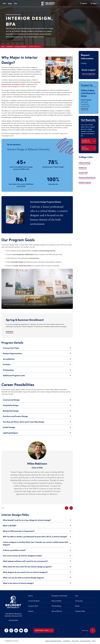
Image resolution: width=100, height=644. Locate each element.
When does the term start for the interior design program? (37, 568)
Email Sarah (85, 109)
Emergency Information (59, 596)
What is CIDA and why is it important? (37, 532)
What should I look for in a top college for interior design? (37, 521)
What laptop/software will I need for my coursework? (37, 563)
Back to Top (89, 630)
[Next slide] (71, 508)
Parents (31, 611)
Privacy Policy (75, 641)
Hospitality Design (37, 407)
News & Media (56, 601)
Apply (10, 3)
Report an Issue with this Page (54, 641)
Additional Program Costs (37, 377)
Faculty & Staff (83, 172)
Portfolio (37, 366)
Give (16, 3)
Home (3, 46)
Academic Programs (85, 182)
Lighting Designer (37, 434)
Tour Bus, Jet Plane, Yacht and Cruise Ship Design (37, 423)
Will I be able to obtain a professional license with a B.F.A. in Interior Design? (37, 538)
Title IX (94, 641)
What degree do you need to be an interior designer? (37, 574)
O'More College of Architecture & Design (88, 93)
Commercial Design (37, 401)
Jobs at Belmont (57, 611)
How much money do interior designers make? (37, 557)
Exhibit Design (37, 429)
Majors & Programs (21, 46)
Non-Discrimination (85, 641)
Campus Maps (80, 611)
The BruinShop (56, 606)
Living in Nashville (89, 141)
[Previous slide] (67, 508)
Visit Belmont (89, 148)
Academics (10, 46)
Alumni (30, 596)
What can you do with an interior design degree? (37, 579)
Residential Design (37, 412)
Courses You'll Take (37, 349)
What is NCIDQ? (37, 527)
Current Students (34, 601)
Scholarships (37, 371)
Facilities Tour (83, 167)
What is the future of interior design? (37, 585)
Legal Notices (67, 641)
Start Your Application (89, 74)
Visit (4, 3)
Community (79, 601)
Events (77, 606)
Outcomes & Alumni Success (87, 177)
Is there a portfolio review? (37, 552)
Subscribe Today (44, 630)
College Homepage (85, 163)
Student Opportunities (37, 355)
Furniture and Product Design (37, 418)
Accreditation (37, 360)
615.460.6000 (13, 620)
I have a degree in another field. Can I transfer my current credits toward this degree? (37, 545)
